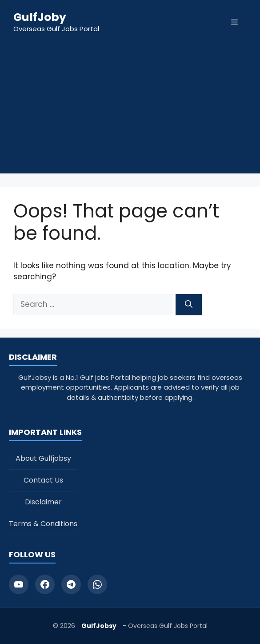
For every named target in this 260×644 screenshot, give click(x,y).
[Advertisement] (130, 111)
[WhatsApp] (97, 584)
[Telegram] (71, 584)
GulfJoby (40, 17)
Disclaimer (43, 502)
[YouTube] (19, 584)
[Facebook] (45, 584)
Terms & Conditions (43, 524)
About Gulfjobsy (43, 458)
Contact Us (43, 480)
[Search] (189, 305)
